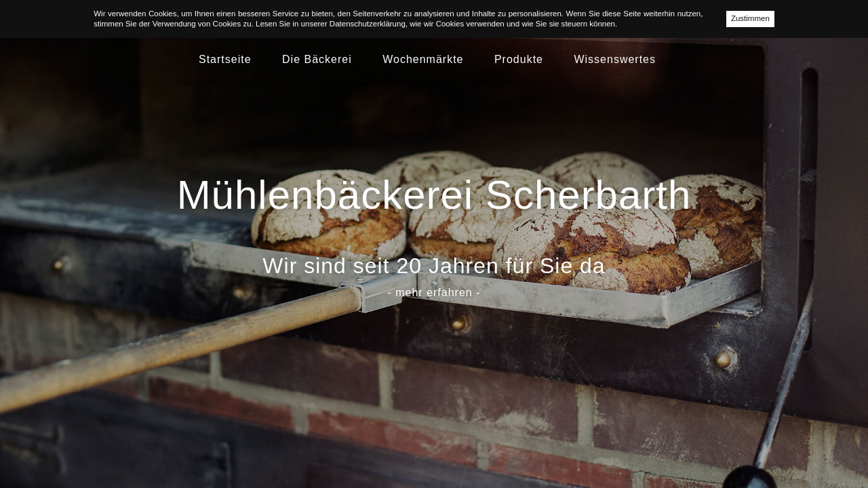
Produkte (519, 59)
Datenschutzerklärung (368, 24)
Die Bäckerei (317, 59)
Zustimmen (750, 18)
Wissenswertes (615, 59)
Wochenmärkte (423, 59)
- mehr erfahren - (434, 292)
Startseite (225, 59)
